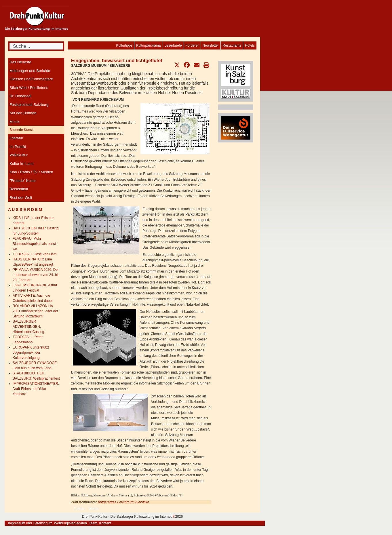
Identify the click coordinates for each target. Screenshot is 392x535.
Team (93, 523)
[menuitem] (250, 45)
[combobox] (36, 46)
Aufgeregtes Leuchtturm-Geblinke (123, 502)
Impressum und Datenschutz (30, 523)
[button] (177, 65)
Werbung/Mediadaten (70, 523)
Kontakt (105, 523)
